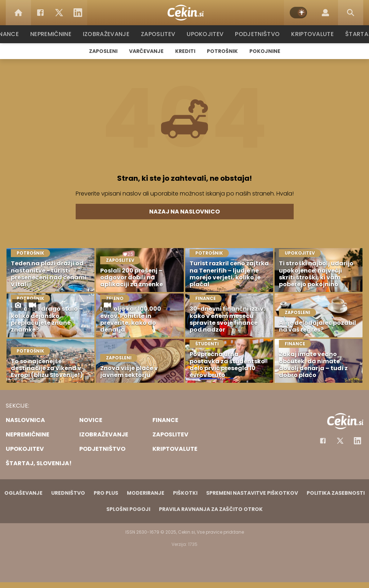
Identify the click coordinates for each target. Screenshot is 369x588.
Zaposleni (103, 51)
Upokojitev (207, 34)
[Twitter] (59, 13)
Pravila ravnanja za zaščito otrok (211, 509)
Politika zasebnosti (336, 493)
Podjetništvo (257, 34)
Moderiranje (146, 493)
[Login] (325, 13)
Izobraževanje (109, 34)
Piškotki (185, 493)
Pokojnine (265, 51)
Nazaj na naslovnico (184, 212)
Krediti (185, 51)
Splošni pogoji (128, 509)
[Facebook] (40, 13)
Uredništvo (68, 493)
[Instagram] (357, 441)
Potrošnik (222, 51)
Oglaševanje (23, 493)
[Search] (351, 13)
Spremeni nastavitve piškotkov (252, 493)
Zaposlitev (160, 34)
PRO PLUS (106, 493)
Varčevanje (146, 51)
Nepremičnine (55, 34)
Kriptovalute (312, 34)
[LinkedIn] (78, 13)
